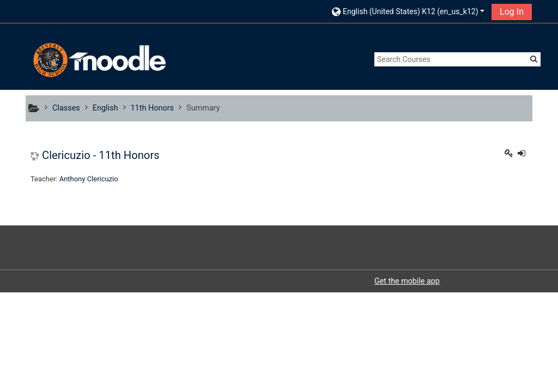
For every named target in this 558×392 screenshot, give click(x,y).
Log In (512, 12)
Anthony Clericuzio (89, 179)
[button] (408, 11)
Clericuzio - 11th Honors (101, 155)
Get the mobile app (407, 281)
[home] (98, 60)
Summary (203, 108)
